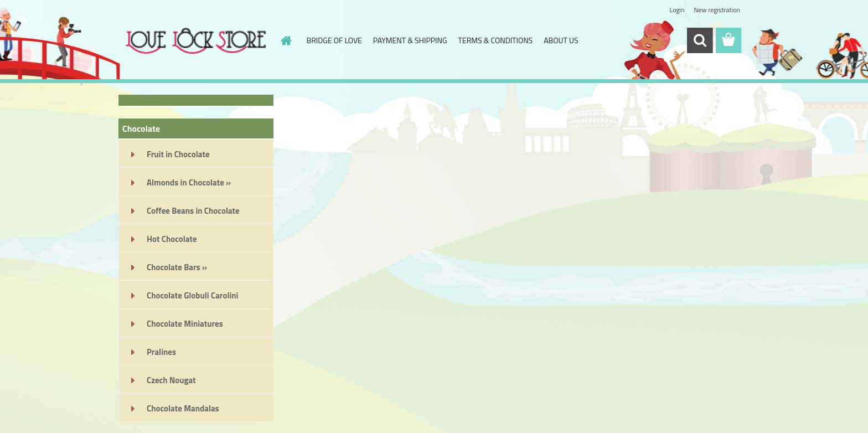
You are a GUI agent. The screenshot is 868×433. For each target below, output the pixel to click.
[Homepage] (286, 40)
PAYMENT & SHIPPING (410, 40)
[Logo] (195, 41)
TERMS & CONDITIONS (496, 40)
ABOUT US (561, 40)
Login (677, 10)
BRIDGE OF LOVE (334, 40)
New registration (717, 10)
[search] (700, 40)
